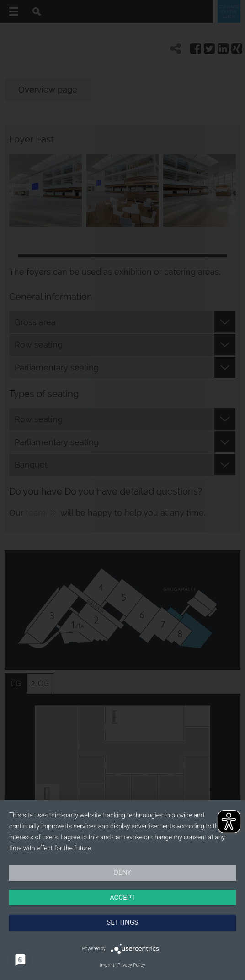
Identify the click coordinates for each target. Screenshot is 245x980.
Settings (122, 922)
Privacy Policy (131, 965)
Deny (122, 872)
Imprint (107, 965)
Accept (122, 898)
